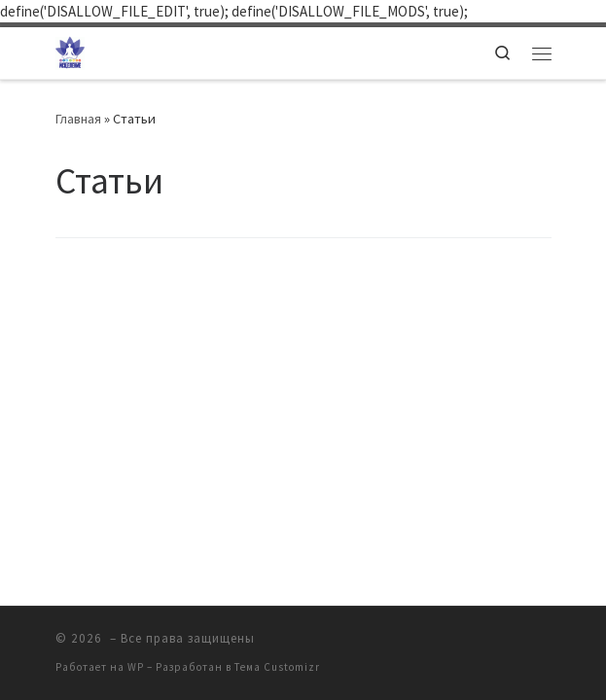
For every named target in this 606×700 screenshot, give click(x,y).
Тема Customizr (277, 667)
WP (136, 667)
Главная (78, 119)
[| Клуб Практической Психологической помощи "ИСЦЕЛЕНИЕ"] (70, 51)
